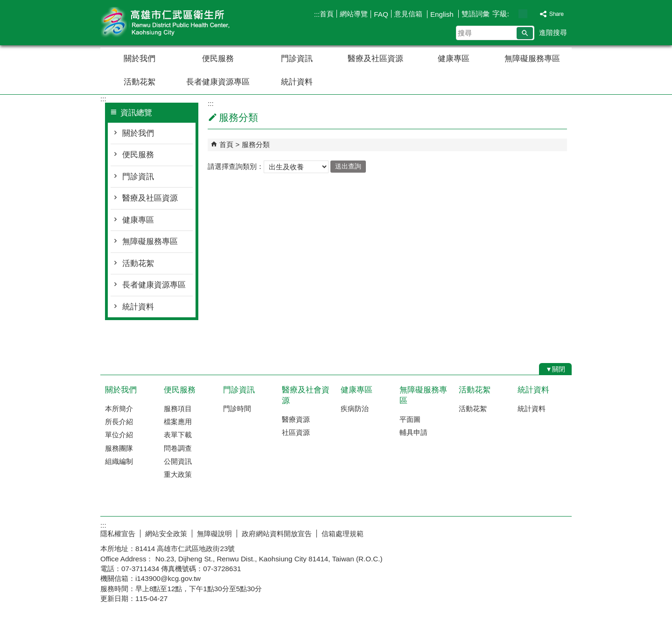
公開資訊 (178, 461)
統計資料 (297, 82)
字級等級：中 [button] (523, 14)
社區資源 (296, 432)
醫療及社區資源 (375, 59)
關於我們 (140, 59)
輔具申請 (413, 432)
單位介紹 (119, 435)
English (443, 14)
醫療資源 (296, 419)
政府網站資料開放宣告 (277, 534)
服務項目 (178, 409)
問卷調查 (178, 448)
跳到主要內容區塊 (5, 5)
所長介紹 (119, 422)
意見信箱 (409, 14)
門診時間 (237, 409)
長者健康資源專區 (218, 82)
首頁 (327, 14)
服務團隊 (119, 448)
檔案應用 (178, 422)
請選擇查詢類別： (236, 166)
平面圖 (410, 419)
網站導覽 (354, 14)
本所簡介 (119, 409)
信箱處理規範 (343, 534)
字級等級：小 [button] (513, 14)
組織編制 (119, 461)
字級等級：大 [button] (533, 14)
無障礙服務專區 (532, 59)
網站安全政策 (166, 534)
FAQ (381, 14)
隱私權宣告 (118, 534)
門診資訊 (297, 59)
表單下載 (178, 435)
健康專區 (454, 59)
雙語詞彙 (476, 14)
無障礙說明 (214, 534)
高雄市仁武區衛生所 (179, 23)
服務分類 (256, 144)
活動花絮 (140, 82)
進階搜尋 (553, 32)
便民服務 (218, 59)
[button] (525, 33)
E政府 (492, 532)
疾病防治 (355, 409)
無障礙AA (538, 532)
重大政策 (178, 474)
